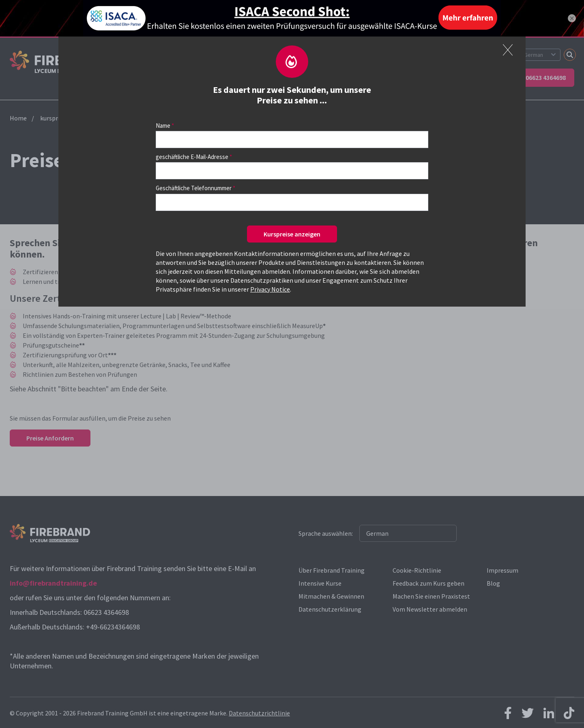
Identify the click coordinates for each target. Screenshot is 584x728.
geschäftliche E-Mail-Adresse (192, 157)
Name (163, 126)
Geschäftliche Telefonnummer (194, 188)
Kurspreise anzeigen (292, 234)
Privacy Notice (270, 289)
